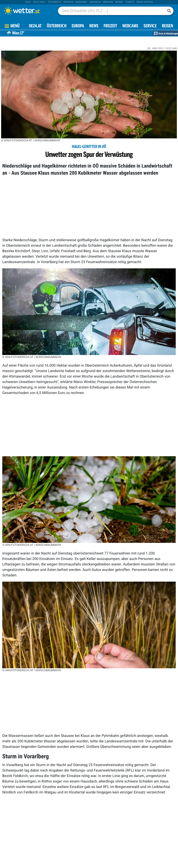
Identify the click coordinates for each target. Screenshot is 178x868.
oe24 (28, 2)
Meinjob (108, 2)
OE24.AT (35, 26)
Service (150, 26)
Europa (78, 26)
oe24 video (39, 2)
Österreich (54, 2)
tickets (130, 2)
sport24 (68, 2)
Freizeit (110, 26)
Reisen (119, 2)
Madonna (81, 2)
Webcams (130, 26)
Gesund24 (95, 2)
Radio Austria (145, 2)
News (94, 26)
